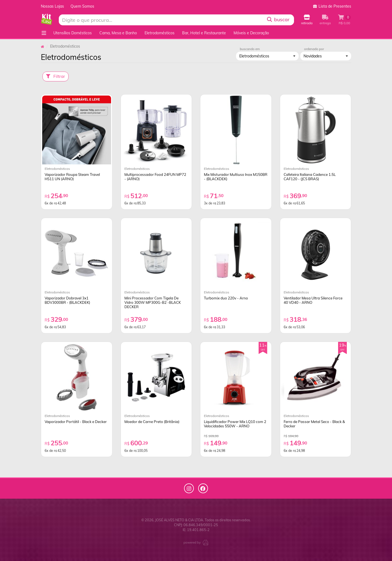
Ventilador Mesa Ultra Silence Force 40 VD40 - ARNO (313, 300)
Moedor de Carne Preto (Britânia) (152, 422)
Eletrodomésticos (160, 33)
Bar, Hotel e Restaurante (204, 33)
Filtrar (56, 76)
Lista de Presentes (332, 6)
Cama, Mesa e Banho (118, 33)
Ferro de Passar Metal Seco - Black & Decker (314, 424)
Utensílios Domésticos (73, 33)
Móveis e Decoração (251, 33)
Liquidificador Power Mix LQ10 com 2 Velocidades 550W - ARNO (235, 424)
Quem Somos (82, 6)
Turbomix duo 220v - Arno (226, 298)
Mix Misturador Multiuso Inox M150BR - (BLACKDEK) (236, 177)
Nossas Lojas (52, 6)
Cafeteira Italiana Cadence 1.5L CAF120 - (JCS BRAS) (310, 177)
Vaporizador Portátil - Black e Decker (76, 422)
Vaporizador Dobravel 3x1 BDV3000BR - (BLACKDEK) (67, 300)
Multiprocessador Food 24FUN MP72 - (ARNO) (155, 177)
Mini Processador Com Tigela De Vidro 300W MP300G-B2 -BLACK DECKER (153, 302)
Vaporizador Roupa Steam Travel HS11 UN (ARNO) (72, 177)
